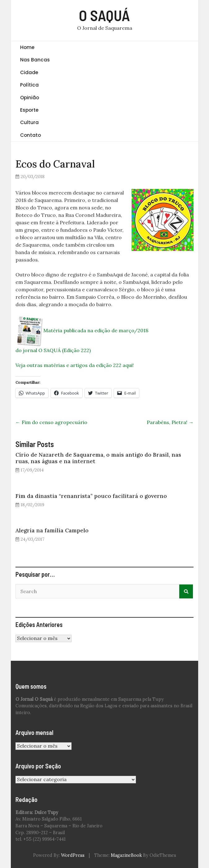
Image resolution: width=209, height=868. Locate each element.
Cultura (29, 122)
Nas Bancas (35, 60)
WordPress (73, 855)
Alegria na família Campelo (52, 530)
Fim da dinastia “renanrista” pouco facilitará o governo (91, 496)
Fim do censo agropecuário (51, 422)
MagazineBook (126, 855)
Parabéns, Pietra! (170, 422)
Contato (30, 135)
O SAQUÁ (104, 15)
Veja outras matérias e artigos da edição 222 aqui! (75, 365)
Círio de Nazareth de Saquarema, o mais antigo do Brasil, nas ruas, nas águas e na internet (98, 458)
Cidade (29, 72)
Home (27, 47)
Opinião (30, 98)
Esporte (29, 110)
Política (29, 85)
